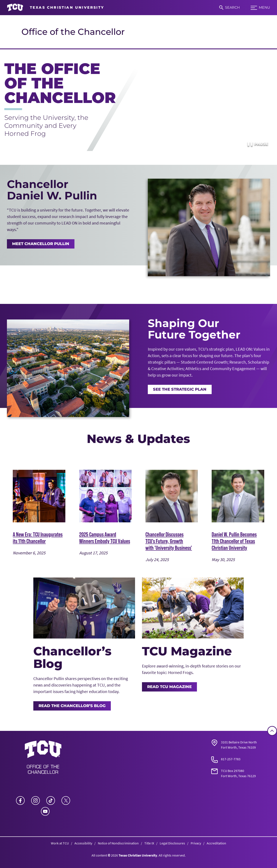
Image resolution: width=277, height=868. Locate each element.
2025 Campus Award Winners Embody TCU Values (105, 538)
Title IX (149, 843)
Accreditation (216, 843)
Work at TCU (60, 843)
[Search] (229, 8)
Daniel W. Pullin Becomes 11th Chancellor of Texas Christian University (234, 541)
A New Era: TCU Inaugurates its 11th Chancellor (38, 538)
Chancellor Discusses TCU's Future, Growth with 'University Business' (169, 541)
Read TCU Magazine (169, 687)
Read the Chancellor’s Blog (72, 706)
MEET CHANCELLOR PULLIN (41, 244)
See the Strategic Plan (180, 389)
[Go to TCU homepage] (56, 8)
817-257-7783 (231, 759)
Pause (257, 144)
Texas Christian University (138, 855)
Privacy (196, 843)
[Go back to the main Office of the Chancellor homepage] (43, 759)
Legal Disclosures (172, 843)
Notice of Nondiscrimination (118, 843)
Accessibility (83, 843)
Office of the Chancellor (73, 32)
